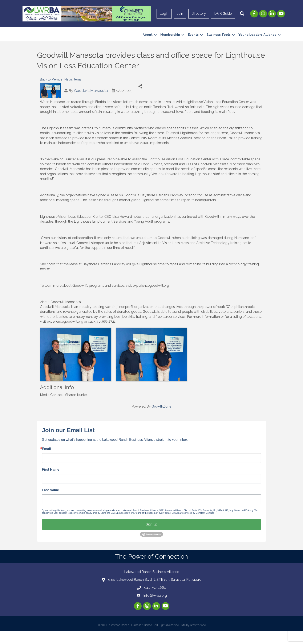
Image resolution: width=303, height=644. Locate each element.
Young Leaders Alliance (257, 41)
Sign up (151, 537)
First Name (51, 482)
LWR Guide (223, 14)
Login (164, 14)
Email (46, 462)
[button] (242, 14)
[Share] (140, 99)
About (148, 41)
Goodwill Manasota (91, 103)
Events (193, 41)
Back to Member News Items (61, 92)
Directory (199, 14)
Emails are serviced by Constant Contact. (193, 525)
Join (180, 14)
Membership (170, 41)
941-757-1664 (155, 600)
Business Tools (219, 41)
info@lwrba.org (155, 608)
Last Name (50, 503)
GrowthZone (161, 419)
